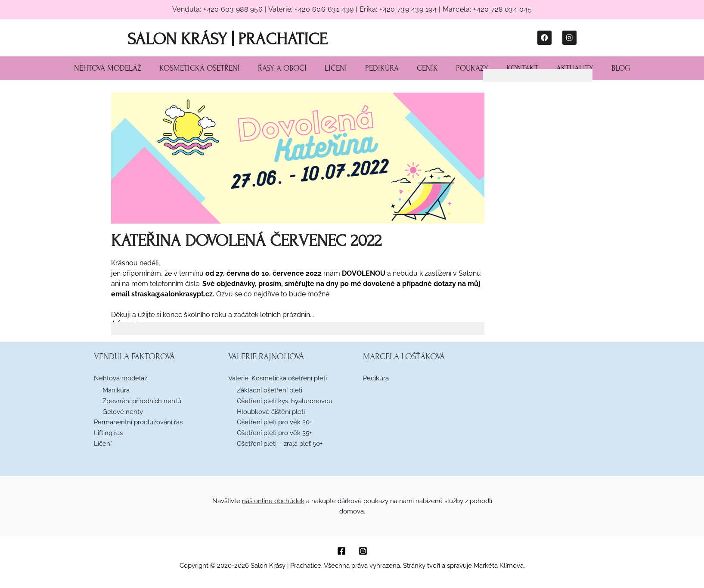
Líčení (336, 68)
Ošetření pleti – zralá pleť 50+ (280, 444)
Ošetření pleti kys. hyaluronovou (285, 401)
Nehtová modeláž (108, 68)
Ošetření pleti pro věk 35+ (274, 433)
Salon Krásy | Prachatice (227, 39)
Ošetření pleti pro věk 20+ (274, 422)
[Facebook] (341, 551)
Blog (621, 68)
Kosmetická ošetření (200, 68)
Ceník (427, 68)
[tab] (298, 329)
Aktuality (575, 68)
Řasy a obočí (282, 68)
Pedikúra (382, 68)
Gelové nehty (123, 412)
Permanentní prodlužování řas (138, 422)
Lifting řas (108, 433)
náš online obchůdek (273, 501)
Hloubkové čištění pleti (271, 412)
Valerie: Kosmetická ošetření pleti (278, 378)
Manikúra (116, 390)
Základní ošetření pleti (270, 390)
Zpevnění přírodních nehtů (142, 401)
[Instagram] (363, 551)
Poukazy (472, 68)
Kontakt (522, 68)
